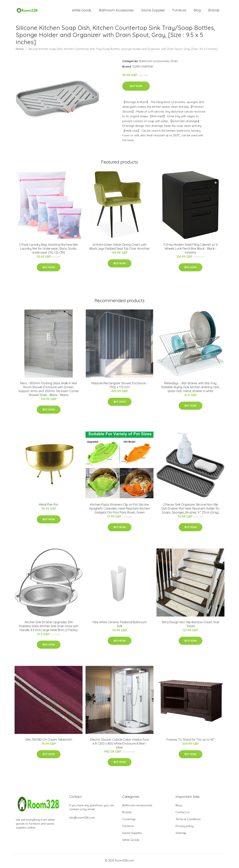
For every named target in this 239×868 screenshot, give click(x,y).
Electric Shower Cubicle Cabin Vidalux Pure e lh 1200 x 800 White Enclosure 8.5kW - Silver (120, 745)
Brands (214, 11)
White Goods (82, 11)
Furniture (179, 11)
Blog (197, 11)
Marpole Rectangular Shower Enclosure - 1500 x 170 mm (119, 386)
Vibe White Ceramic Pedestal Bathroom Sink (119, 625)
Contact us (183, 813)
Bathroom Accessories (116, 11)
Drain (174, 62)
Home (20, 50)
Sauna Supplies (153, 11)
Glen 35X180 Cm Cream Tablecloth (49, 741)
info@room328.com (82, 819)
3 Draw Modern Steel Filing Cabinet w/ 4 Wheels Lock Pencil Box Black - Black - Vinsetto (190, 250)
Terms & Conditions (188, 820)
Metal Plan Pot (49, 506)
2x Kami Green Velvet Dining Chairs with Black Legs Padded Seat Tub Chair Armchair (120, 248)
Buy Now (136, 87)
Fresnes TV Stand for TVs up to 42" (191, 741)
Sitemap (181, 834)
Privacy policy (184, 827)
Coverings (129, 820)
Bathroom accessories (154, 62)
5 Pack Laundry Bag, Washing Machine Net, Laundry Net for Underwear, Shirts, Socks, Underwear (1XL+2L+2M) (49, 250)
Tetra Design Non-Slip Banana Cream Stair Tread (191, 625)
